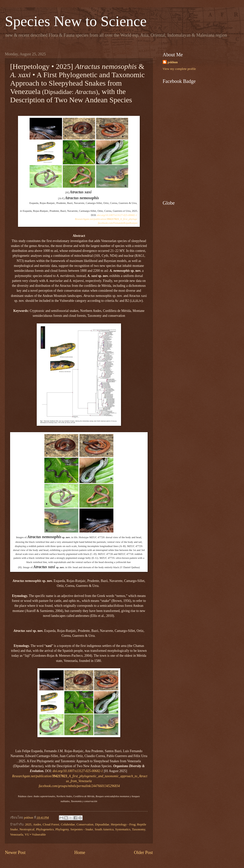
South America (104, 829)
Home (80, 853)
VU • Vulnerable (35, 835)
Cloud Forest (51, 824)
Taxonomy (139, 829)
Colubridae (68, 824)
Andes (37, 824)
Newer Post (15, 853)
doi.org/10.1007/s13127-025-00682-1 (117, 215)
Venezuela (17, 835)
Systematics (123, 829)
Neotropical (27, 829)
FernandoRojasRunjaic (118, 223)
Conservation (85, 824)
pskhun (173, 62)
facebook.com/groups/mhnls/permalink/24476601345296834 (80, 786)
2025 (28, 824)
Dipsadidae (102, 824)
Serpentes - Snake (82, 829)
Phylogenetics (45, 829)
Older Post (143, 853)
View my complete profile (179, 69)
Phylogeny (62, 829)
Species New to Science (76, 21)
